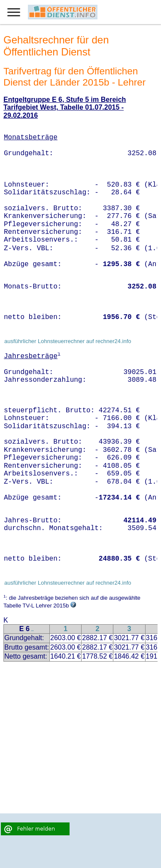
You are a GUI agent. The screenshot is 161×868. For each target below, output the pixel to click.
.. (33, 630)
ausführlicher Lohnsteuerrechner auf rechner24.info (68, 341)
